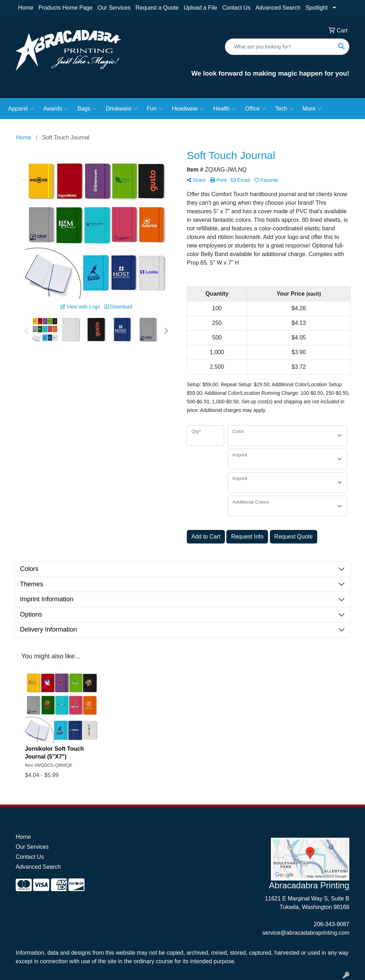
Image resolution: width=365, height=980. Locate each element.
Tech (284, 109)
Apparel (21, 109)
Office (255, 109)
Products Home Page (66, 8)
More (312, 109)
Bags (87, 109)
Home (26, 8)
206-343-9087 (331, 924)
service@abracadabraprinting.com (306, 933)
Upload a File (200, 8)
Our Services (114, 8)
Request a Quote (157, 8)
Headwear (188, 109)
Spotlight (317, 8)
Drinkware (122, 109)
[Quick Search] (280, 47)
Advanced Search (278, 8)
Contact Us (236, 8)
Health (224, 109)
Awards (56, 109)
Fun (155, 109)
